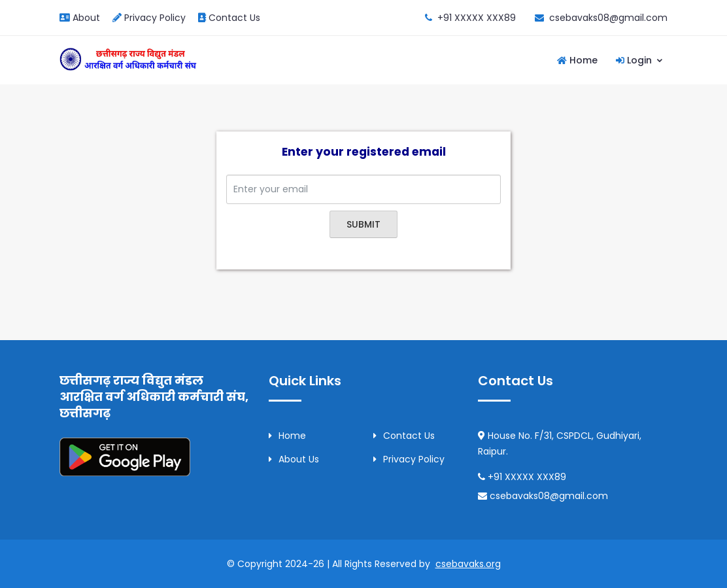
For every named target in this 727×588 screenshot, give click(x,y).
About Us (294, 459)
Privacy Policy (149, 18)
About (80, 18)
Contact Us (229, 18)
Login (640, 60)
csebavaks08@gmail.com (608, 18)
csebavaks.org (468, 564)
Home (577, 60)
